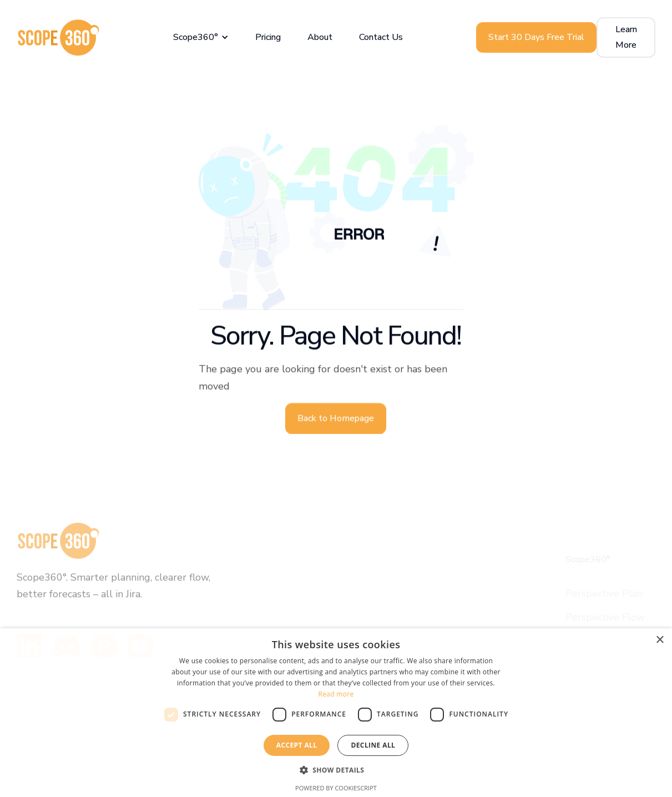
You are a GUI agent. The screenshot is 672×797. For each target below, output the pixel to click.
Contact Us (381, 37)
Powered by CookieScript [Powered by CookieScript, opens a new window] (336, 788)
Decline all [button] (373, 745)
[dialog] (336, 713)
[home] (58, 37)
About (320, 37)
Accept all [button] (297, 745)
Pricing (268, 37)
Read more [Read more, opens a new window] (336, 694)
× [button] (660, 640)
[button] (201, 37)
